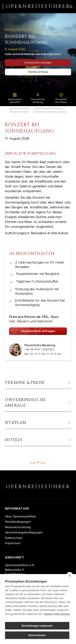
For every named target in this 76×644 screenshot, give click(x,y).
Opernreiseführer (19, 108)
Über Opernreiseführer (21, 516)
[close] (70, 575)
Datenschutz (14, 538)
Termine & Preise (38, 72)
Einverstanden (37, 635)
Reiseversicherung (18, 527)
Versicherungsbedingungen (24, 532)
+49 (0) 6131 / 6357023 (39, 349)
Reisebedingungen (18, 522)
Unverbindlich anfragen (38, 63)
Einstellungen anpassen (37, 626)
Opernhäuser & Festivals (48, 108)
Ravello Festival (19, 112)
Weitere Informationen (57, 614)
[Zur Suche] (71, 6)
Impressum (13, 543)
